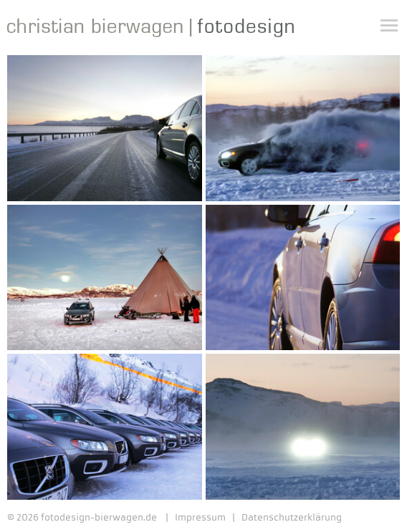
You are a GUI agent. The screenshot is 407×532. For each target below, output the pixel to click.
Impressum (200, 518)
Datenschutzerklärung (292, 518)
